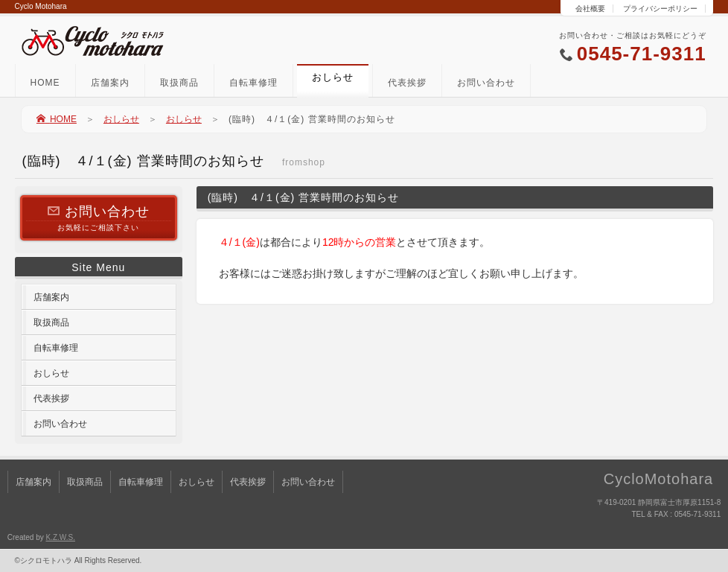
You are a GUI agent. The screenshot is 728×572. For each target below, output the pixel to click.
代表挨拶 (407, 83)
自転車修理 (253, 83)
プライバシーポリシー (660, 9)
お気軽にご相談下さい (99, 217)
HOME (45, 83)
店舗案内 (110, 83)
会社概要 (590, 9)
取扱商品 (179, 83)
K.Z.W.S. (60, 537)
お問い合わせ (486, 83)
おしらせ (121, 119)
